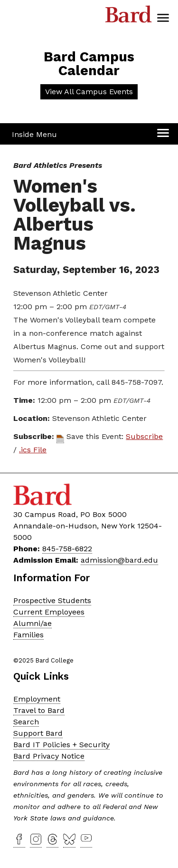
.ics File (33, 450)
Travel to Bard (39, 710)
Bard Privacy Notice (49, 756)
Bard (129, 17)
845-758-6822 (67, 549)
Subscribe (144, 436)
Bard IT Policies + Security (61, 745)
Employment (37, 699)
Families (28, 635)
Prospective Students (52, 600)
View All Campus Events (89, 92)
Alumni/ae (33, 623)
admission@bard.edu (119, 560)
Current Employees (49, 612)
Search (26, 722)
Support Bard (38, 733)
